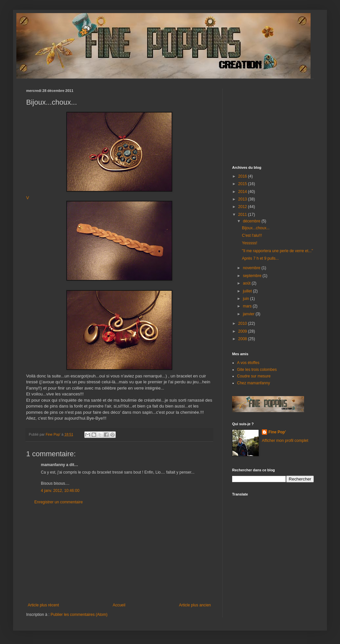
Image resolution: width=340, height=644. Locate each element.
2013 (243, 199)
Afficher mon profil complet (285, 441)
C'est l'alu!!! (252, 235)
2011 (243, 215)
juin (246, 299)
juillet (248, 291)
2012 (243, 207)
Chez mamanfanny (254, 383)
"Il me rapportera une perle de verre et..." (277, 251)
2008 (243, 339)
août (247, 283)
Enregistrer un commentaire (59, 502)
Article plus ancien (195, 605)
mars (248, 306)
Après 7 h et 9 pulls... (260, 258)
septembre (253, 276)
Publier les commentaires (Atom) (79, 615)
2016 (243, 176)
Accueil (119, 605)
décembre (252, 221)
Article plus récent (43, 605)
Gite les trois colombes (257, 370)
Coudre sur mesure (254, 376)
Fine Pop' (277, 432)
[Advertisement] (119, 554)
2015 (243, 184)
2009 (243, 331)
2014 (243, 192)
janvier (249, 314)
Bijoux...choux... (256, 228)
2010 (243, 323)
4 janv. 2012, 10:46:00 (60, 491)
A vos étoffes (248, 363)
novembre (252, 268)
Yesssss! (250, 243)
